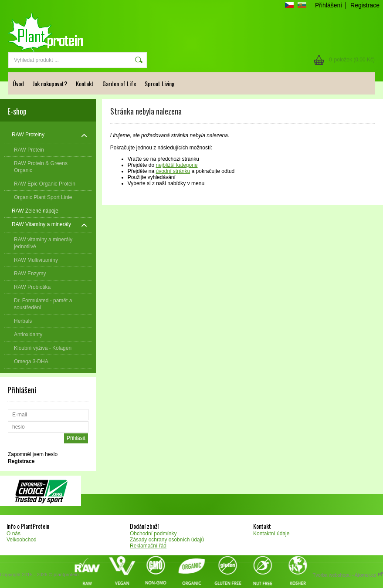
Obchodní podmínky (153, 534)
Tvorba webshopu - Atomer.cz (348, 575)
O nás (14, 534)
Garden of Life (119, 83)
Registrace (365, 5)
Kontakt (85, 83)
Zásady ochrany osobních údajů (167, 540)
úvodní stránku (173, 171)
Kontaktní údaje (271, 534)
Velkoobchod (22, 540)
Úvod (18, 83)
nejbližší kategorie (176, 165)
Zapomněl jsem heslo (33, 454)
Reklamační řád (148, 546)
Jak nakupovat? (50, 83)
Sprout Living (160, 83)
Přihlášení (329, 5)
